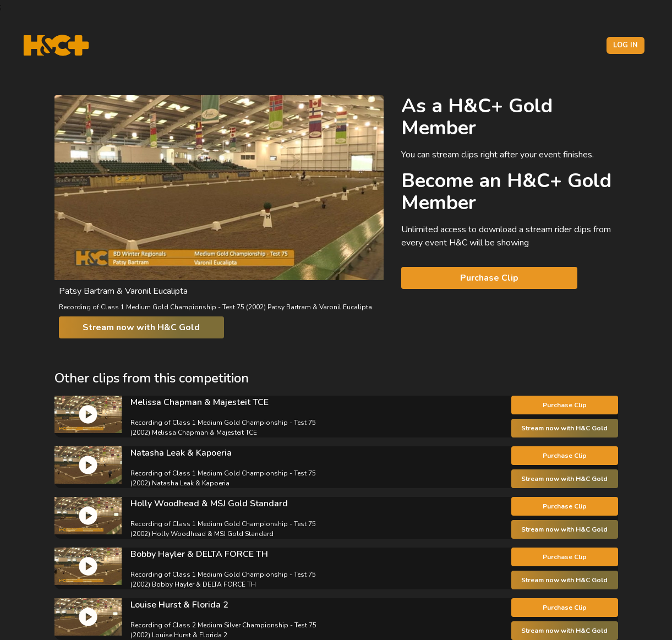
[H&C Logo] (56, 45)
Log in (625, 45)
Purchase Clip (489, 278)
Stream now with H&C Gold (141, 327)
